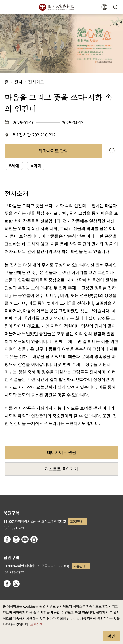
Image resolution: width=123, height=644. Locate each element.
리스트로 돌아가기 (61, 469)
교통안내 (76, 521)
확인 (111, 636)
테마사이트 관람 (53, 151)
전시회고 (36, 82)
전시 (18, 82)
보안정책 (36, 624)
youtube (25, 539)
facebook (7, 539)
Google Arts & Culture (34, 539)
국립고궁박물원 (56, 7)
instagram (16, 539)
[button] (104, 7)
